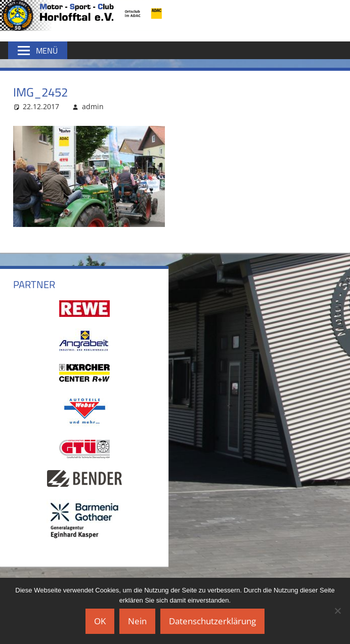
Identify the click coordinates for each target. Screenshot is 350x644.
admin (93, 106)
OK (100, 621)
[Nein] (337, 611)
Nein (137, 621)
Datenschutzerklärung (212, 621)
